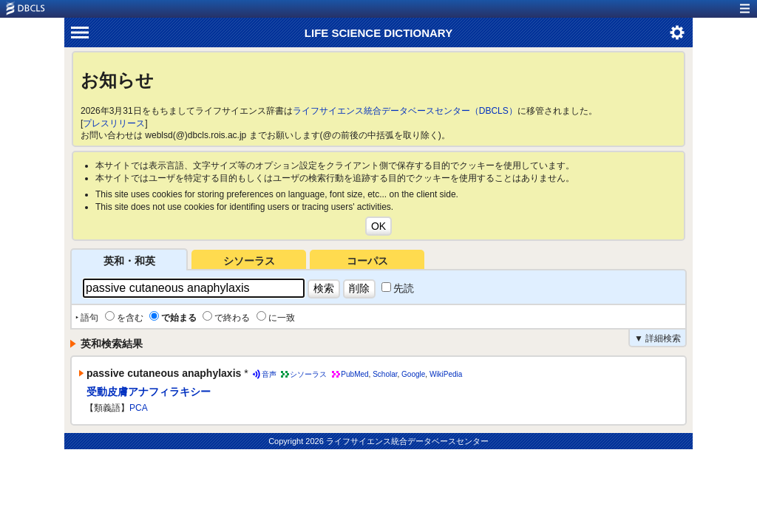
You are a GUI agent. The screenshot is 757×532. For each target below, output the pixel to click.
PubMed (354, 374)
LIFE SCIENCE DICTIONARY (378, 33)
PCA (139, 408)
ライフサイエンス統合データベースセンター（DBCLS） (405, 111)
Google (413, 374)
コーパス (367, 261)
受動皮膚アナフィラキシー (149, 392)
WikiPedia (446, 374)
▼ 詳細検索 (658, 338)
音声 (269, 374)
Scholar (385, 374)
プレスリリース (114, 123)
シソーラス (249, 261)
